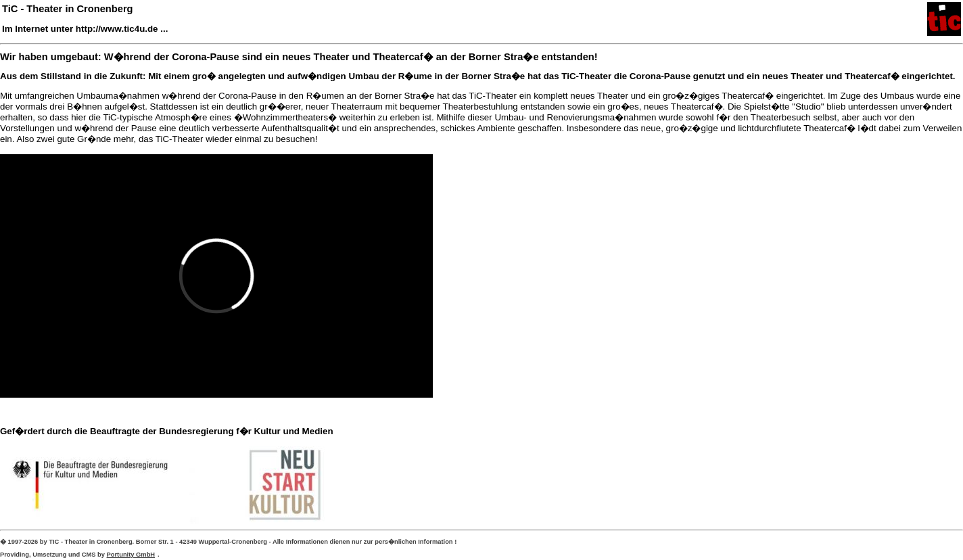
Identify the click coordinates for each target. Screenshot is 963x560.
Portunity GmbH (131, 555)
